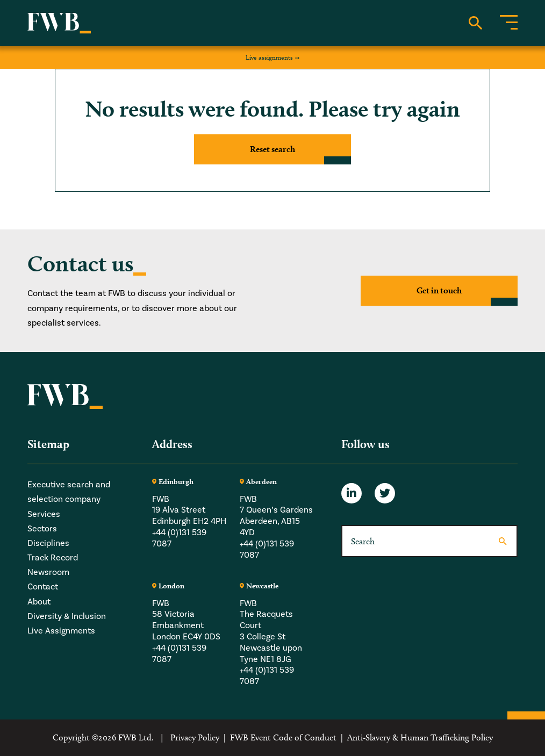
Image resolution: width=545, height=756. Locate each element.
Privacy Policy (195, 737)
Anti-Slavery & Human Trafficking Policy (420, 737)
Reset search (272, 149)
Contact (43, 587)
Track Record (53, 558)
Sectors (42, 529)
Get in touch (439, 290)
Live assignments (269, 57)
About (39, 602)
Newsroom (48, 572)
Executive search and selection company (69, 492)
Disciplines (48, 543)
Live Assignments (61, 631)
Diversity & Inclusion (67, 616)
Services (44, 514)
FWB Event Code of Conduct (283, 737)
